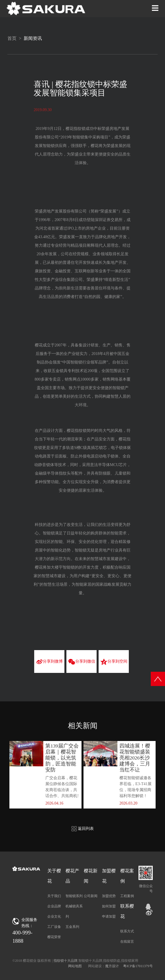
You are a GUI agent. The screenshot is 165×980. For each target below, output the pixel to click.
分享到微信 (82, 662)
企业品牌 (54, 906)
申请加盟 (109, 916)
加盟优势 (109, 896)
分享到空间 (114, 662)
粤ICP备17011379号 (138, 966)
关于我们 (54, 896)
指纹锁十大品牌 (66, 961)
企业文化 (54, 916)
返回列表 (83, 829)
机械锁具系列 (74, 911)
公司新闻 (91, 896)
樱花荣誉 (54, 937)
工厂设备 (54, 927)
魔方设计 (112, 966)
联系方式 (127, 931)
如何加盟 (109, 906)
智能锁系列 (74, 896)
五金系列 (72, 927)
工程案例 (127, 896)
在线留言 (127, 942)
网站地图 (75, 966)
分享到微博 (49, 662)
